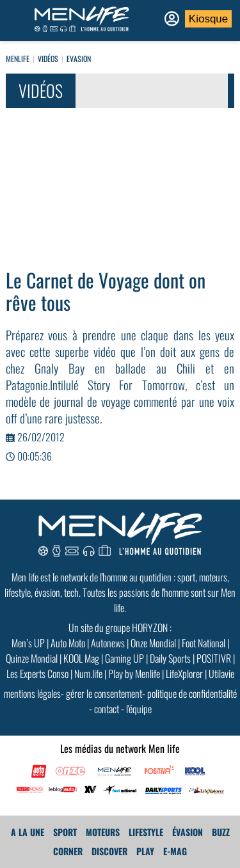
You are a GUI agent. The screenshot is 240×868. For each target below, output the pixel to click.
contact (107, 709)
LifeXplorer (184, 674)
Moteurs (103, 832)
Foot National (204, 643)
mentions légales (32, 693)
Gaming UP (124, 658)
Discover (109, 851)
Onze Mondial (153, 643)
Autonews (108, 643)
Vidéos (48, 59)
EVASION (79, 59)
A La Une (28, 832)
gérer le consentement (104, 693)
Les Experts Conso (37, 674)
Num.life (88, 674)
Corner (68, 851)
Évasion (188, 832)
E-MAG (175, 851)
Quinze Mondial (32, 658)
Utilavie (221, 674)
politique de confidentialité (192, 693)
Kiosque (208, 19)
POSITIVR (214, 658)
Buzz (221, 832)
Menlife (18, 59)
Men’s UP (28, 643)
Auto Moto (68, 643)
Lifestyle (146, 832)
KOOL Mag (81, 658)
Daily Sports (170, 658)
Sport (65, 832)
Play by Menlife (134, 674)
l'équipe (139, 709)
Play (145, 851)
